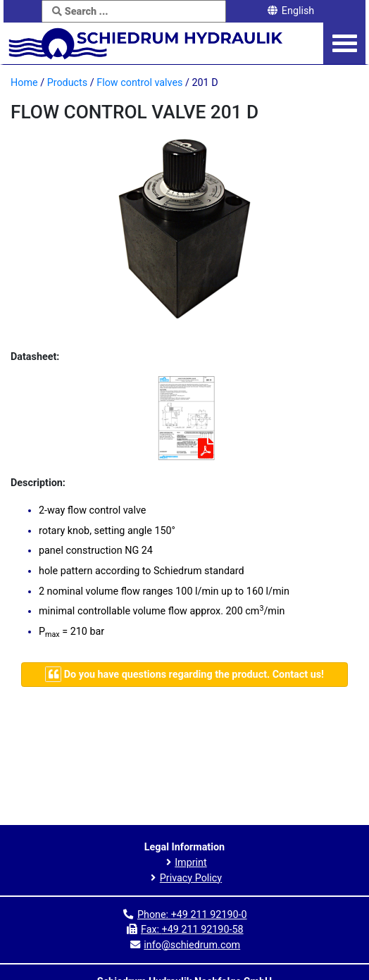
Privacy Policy (191, 878)
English (290, 11)
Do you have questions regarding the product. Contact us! (184, 674)
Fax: (192, 930)
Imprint (191, 863)
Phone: (192, 915)
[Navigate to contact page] (184, 675)
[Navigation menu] (345, 44)
